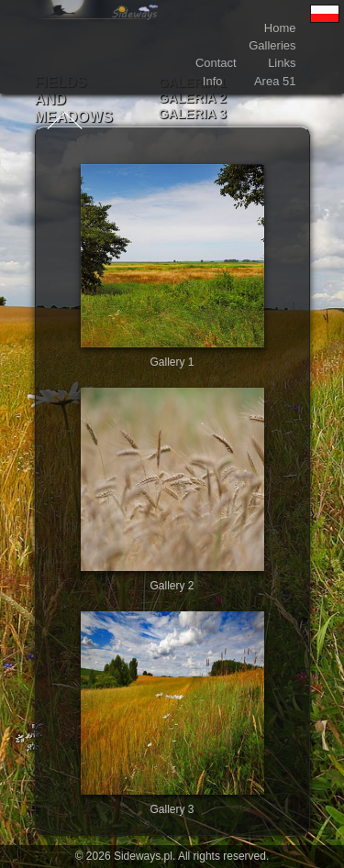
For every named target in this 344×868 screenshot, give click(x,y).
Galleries (272, 45)
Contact (216, 63)
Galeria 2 (193, 98)
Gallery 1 (172, 362)
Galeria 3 (193, 114)
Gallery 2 (172, 586)
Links (282, 63)
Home (280, 28)
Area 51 (275, 81)
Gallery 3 (172, 809)
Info (213, 81)
